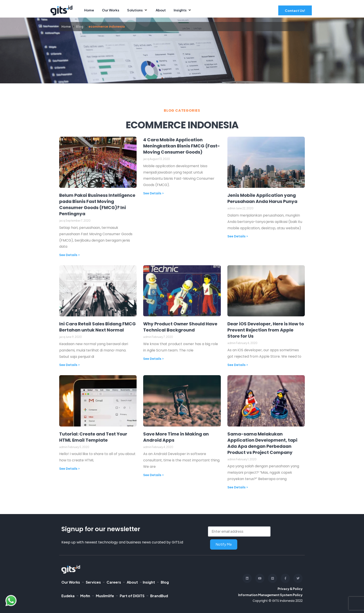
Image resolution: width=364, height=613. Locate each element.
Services (93, 582)
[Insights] (183, 10)
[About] (161, 10)
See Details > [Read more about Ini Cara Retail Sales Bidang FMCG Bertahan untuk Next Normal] (70, 365)
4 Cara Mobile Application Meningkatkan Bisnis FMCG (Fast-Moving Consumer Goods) (182, 146)
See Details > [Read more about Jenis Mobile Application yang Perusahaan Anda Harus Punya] (238, 236)
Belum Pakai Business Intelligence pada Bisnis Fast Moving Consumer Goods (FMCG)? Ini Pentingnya (97, 204)
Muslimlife (105, 596)
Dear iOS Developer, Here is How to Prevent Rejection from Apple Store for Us (266, 330)
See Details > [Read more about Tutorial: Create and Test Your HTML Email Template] (70, 469)
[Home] (89, 10)
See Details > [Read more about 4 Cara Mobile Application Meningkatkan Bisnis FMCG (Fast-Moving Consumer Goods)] (153, 193)
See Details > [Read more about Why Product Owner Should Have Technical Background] (153, 359)
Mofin (85, 596)
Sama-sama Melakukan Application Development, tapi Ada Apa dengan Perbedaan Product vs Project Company (262, 443)
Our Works (71, 582)
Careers (114, 582)
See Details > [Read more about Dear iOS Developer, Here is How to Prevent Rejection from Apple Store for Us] (238, 365)
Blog (80, 27)
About (132, 582)
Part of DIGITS (132, 596)
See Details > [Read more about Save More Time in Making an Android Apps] (153, 475)
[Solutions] (137, 10)
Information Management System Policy (270, 595)
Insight (149, 582)
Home (66, 27)
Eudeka (68, 596)
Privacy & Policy (290, 589)
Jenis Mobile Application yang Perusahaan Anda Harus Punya (262, 198)
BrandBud (159, 596)
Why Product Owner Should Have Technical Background (180, 327)
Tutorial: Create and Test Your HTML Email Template (93, 437)
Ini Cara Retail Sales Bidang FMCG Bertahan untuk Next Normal (97, 327)
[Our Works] (111, 10)
